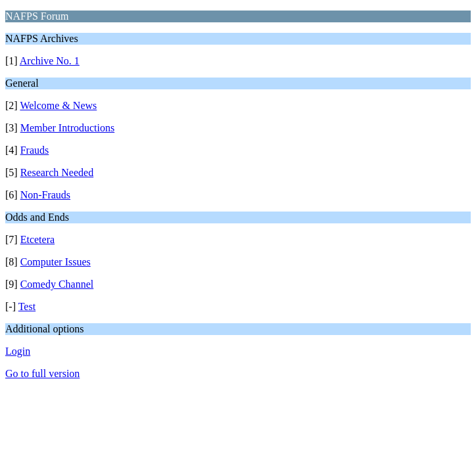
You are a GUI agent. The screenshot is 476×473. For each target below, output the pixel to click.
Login (18, 351)
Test (27, 306)
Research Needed (57, 172)
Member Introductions (68, 128)
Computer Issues (56, 262)
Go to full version (42, 373)
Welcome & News (58, 105)
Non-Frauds (45, 195)
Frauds (35, 150)
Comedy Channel (57, 284)
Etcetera (37, 239)
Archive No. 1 (50, 61)
